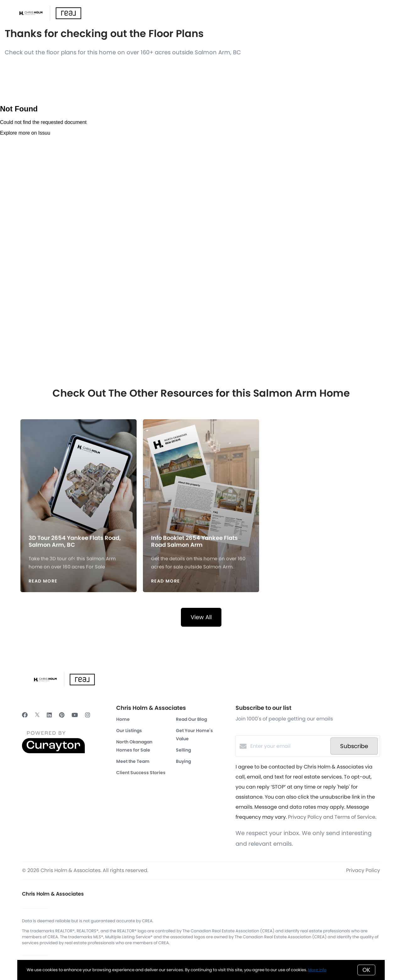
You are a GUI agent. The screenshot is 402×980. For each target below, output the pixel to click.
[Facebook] (25, 715)
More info (317, 970)
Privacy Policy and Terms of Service (332, 817)
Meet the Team (133, 761)
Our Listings (129, 731)
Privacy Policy (363, 870)
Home (123, 719)
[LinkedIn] (49, 715)
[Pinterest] (62, 715)
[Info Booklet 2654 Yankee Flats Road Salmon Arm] (201, 473)
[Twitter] (37, 715)
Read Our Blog (191, 719)
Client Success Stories (141, 773)
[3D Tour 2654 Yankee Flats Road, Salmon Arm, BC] (79, 473)
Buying (183, 761)
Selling (183, 750)
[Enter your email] (289, 746)
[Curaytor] (53, 752)
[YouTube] (75, 715)
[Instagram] (88, 715)
